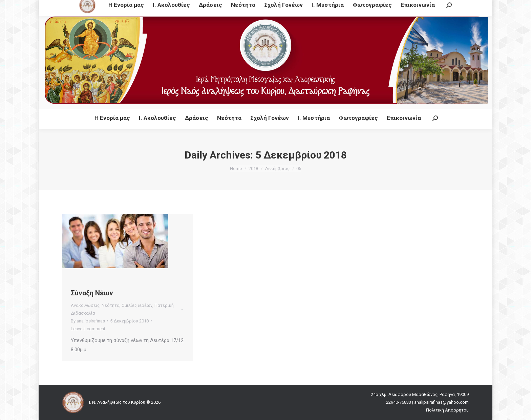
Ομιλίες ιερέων (137, 305)
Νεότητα (111, 305)
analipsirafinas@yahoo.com (268, 6)
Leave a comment (88, 329)
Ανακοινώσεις (85, 305)
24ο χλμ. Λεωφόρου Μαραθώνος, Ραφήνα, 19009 (137, 6)
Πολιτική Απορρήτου (447, 410)
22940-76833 (213, 6)
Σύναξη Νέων (92, 293)
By (88, 321)
